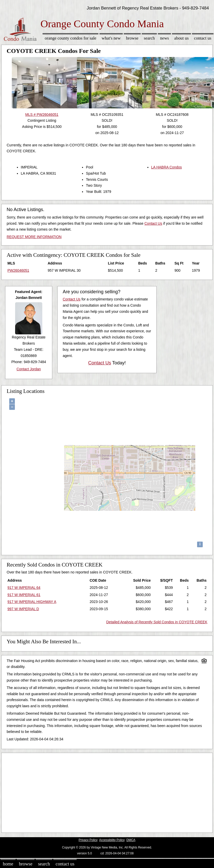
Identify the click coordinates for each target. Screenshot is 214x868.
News (165, 38)
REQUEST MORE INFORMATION (34, 237)
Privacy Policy (88, 840)
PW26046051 (18, 270)
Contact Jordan (29, 369)
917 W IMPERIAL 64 (24, 588)
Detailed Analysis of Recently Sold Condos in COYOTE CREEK (157, 622)
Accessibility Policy (112, 840)
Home (8, 864)
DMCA (131, 840)
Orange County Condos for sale (70, 38)
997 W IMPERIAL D (23, 609)
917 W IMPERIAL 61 (24, 595)
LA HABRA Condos (167, 167)
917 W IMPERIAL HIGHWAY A (32, 602)
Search (149, 38)
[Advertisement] (98, 791)
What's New (111, 38)
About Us (181, 38)
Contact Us (203, 38)
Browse (132, 38)
